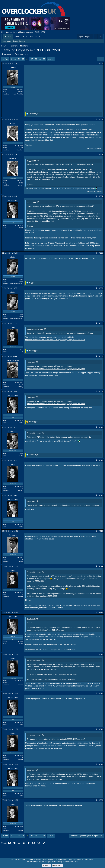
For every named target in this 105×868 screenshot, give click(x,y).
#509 (101, 391)
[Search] (100, 37)
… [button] (15, 59)
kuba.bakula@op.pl (52, 465)
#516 (101, 654)
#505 (101, 253)
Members (34, 37)
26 (27, 59)
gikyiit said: (31, 619)
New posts (7, 41)
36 (44, 59)
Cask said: (31, 362)
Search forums (19, 41)
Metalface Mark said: (35, 329)
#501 (101, 64)
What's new (20, 37)
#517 (101, 693)
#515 (101, 613)
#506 (101, 288)
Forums (8, 37)
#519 (101, 764)
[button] (26, 37)
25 (23, 59)
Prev (6, 59)
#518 (101, 729)
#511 (101, 460)
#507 (101, 323)
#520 (101, 800)
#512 (101, 495)
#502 (101, 120)
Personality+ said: (34, 433)
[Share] (96, 64)
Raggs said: (32, 161)
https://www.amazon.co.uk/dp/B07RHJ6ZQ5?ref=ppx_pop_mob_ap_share (55, 340)
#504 (101, 196)
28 (36, 59)
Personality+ (9, 54)
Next (50, 59)
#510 (101, 427)
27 (32, 59)
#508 (101, 356)
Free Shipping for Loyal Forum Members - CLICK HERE (23, 32)
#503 (101, 155)
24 (19, 59)
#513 (101, 531)
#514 (101, 566)
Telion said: (31, 501)
